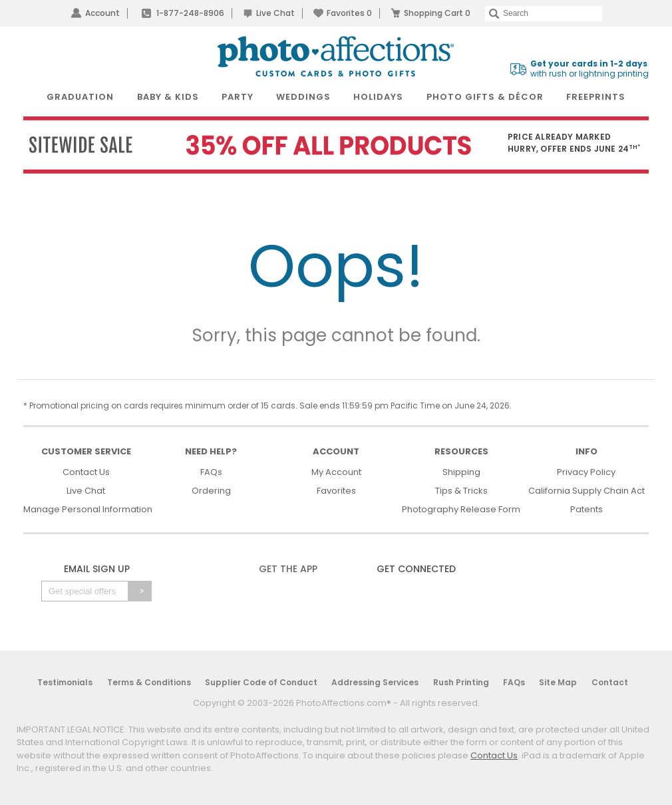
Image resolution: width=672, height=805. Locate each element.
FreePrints (596, 97)
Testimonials (65, 682)
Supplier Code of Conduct (261, 682)
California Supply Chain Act (587, 491)
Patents (587, 509)
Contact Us (86, 472)
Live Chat (275, 13)
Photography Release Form (461, 509)
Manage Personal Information (88, 509)
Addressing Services (375, 682)
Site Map (558, 682)
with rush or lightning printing (589, 69)
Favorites (349, 13)
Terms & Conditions (149, 682)
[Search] (544, 14)
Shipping (461, 472)
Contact (610, 682)
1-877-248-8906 (190, 13)
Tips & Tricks (461, 491)
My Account (336, 472)
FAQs (211, 472)
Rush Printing (461, 682)
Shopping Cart (437, 13)
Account (102, 13)
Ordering (211, 491)
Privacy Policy (586, 472)
